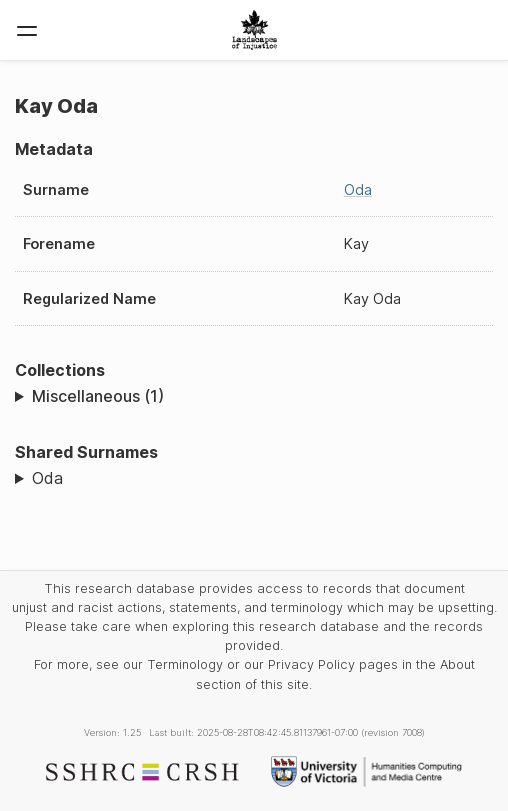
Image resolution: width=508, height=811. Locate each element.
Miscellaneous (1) (98, 396)
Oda (358, 189)
